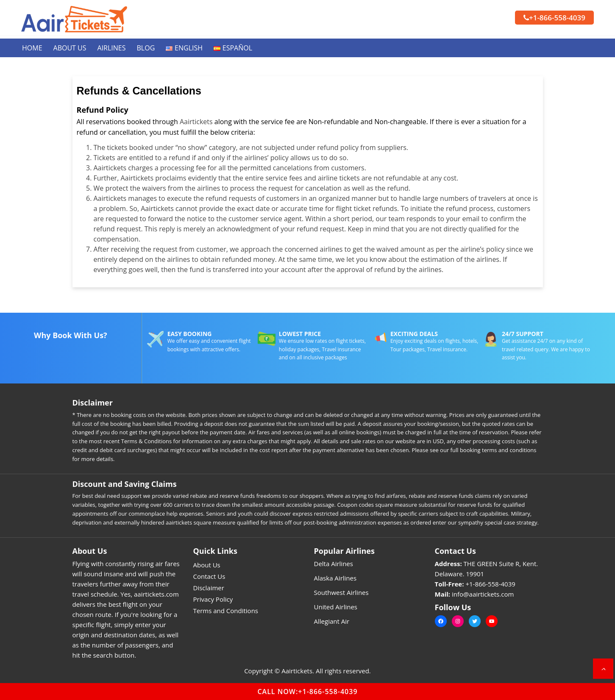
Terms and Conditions (226, 611)
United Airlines (336, 607)
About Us (70, 48)
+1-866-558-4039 (554, 18)
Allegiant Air (332, 621)
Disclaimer (209, 588)
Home (32, 48)
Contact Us (209, 576)
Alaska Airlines (335, 578)
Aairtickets (196, 122)
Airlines (112, 48)
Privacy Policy (213, 599)
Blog (146, 48)
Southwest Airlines (341, 592)
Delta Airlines (334, 564)
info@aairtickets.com (483, 594)
